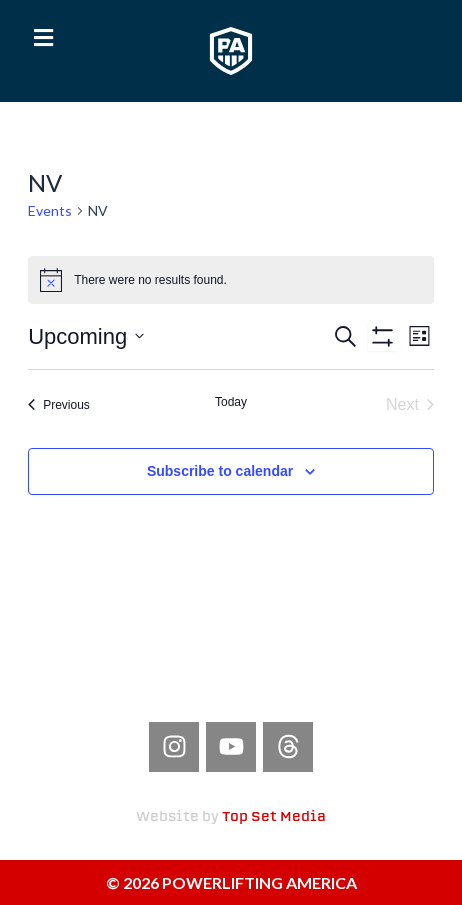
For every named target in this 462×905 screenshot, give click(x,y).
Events (50, 210)
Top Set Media (274, 817)
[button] (44, 37)
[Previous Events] (59, 405)
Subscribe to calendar (220, 471)
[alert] (231, 280)
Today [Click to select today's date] (231, 402)
